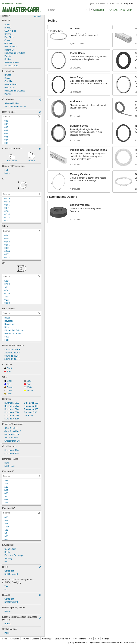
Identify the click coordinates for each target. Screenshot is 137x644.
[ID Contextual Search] (22, 194)
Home (5, 639)
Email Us (114, 4)
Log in (128, 4)
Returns (25, 639)
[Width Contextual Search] (22, 231)
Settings (106, 639)
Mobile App (47, 639)
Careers (35, 639)
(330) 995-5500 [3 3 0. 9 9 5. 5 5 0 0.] (97, 4)
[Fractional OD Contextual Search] (22, 513)
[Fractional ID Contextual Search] (22, 476)
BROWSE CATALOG (14, 3)
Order (99, 10)
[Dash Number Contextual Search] (22, 117)
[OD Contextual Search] (22, 277)
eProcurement (80, 639)
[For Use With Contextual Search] (22, 313)
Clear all (38, 16)
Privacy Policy (130, 642)
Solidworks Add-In (62, 639)
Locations (15, 639)
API (90, 639)
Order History (121, 10)
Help (97, 639)
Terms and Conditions (110, 642)
